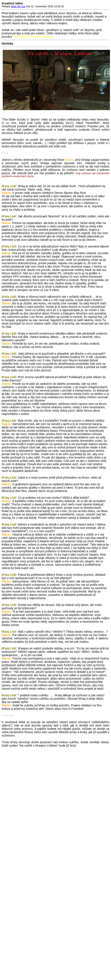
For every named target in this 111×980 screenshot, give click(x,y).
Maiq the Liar (18, 6)
